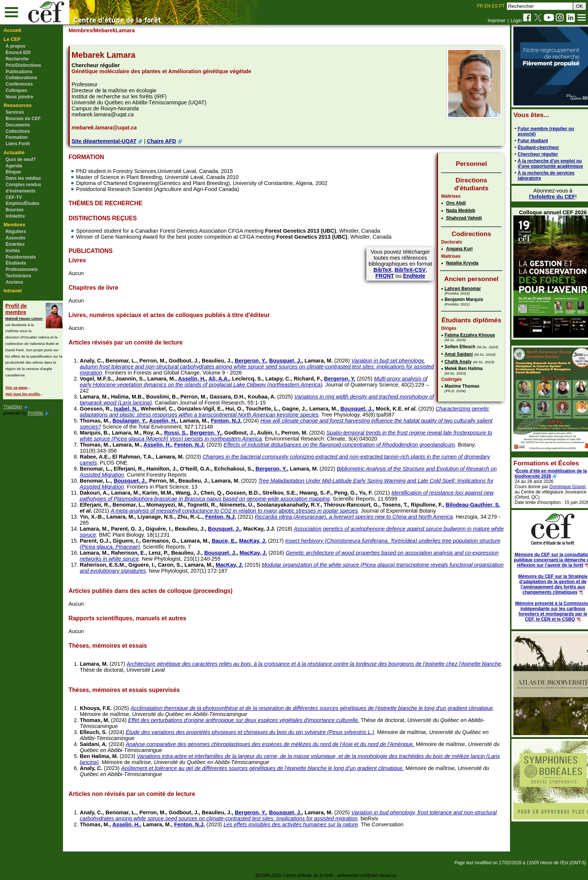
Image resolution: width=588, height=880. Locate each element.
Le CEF (12, 39)
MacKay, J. (259, 541)
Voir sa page (16, 387)
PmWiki (35, 413)
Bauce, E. (230, 541)
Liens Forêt (18, 144)
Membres (15, 225)
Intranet (13, 291)
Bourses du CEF (23, 119)
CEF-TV (14, 197)
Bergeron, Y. (257, 361)
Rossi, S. (182, 433)
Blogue (13, 172)
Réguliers (16, 232)
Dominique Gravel (559, 487)
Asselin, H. (199, 379)
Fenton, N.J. (233, 421)
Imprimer (496, 21)
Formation (17, 137)
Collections (18, 131)
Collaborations (21, 78)
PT (502, 6)
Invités (13, 251)
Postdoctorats (21, 257)
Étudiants (16, 263)
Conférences (19, 84)
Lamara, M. (325, 361)
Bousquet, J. (292, 361)
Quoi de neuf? (21, 159)
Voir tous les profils (22, 394)
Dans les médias (23, 178)
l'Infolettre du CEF (544, 197)
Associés (16, 238)
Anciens (14, 282)
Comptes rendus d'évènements (23, 188)
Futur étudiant (525, 141)
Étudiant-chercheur (530, 147)
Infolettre (15, 216)
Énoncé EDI (18, 53)
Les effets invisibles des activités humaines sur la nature (297, 824)
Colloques (16, 90)
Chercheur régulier (530, 154)
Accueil (13, 30)
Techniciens (18, 276)
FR (480, 6)
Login (516, 21)
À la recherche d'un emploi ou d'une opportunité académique (542, 164)
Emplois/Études (22, 203)
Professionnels (22, 269)
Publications (19, 72)
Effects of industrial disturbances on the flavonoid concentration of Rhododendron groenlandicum (346, 445)
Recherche (17, 59)
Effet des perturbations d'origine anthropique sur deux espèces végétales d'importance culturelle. (250, 720)
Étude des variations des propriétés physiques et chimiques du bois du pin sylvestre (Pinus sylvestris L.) (256, 732)
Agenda (14, 166)
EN (487, 6)
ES (495, 6)
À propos (16, 46)
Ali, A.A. (226, 379)
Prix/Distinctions (23, 65)
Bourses (15, 210)
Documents (18, 125)
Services (15, 112)
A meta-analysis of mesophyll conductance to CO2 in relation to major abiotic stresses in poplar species (272, 511)
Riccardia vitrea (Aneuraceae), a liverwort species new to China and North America (360, 517)
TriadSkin (13, 407)
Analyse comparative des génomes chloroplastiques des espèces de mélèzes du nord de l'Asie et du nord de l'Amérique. (277, 744)
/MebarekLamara (120, 30)
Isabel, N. (133, 409)
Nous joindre (19, 97)
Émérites (15, 244)
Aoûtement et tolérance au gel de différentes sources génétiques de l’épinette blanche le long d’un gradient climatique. (269, 768)
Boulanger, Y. (136, 421)
